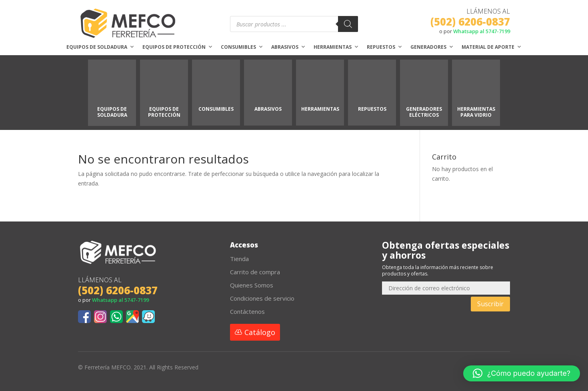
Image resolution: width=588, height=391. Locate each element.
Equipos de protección (178, 47)
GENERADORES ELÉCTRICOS (424, 112)
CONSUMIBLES (216, 109)
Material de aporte (492, 47)
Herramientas (336, 47)
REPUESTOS (372, 109)
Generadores (432, 47)
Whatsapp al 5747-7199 (482, 31)
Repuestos (385, 47)
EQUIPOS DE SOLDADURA (112, 112)
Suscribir (490, 304)
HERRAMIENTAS (320, 109)
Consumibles (242, 47)
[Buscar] (348, 24)
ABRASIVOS (268, 109)
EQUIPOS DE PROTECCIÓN (164, 112)
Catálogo (260, 332)
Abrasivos (288, 47)
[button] (522, 373)
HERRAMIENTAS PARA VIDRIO (476, 112)
